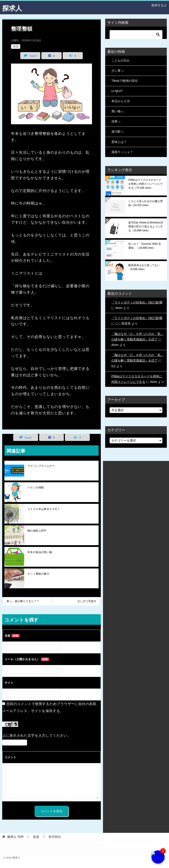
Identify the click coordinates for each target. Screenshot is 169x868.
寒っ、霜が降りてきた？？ (23, 601)
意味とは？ (119, 142)
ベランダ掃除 (36, 488)
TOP (15, 837)
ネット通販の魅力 (38, 574)
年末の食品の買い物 (40, 552)
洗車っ (116, 121)
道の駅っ (118, 132)
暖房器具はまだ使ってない (144, 267)
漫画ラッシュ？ (122, 152)
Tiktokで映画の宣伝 (125, 81)
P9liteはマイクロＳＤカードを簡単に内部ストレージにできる (145, 184)
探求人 (12, 8)
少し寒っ (118, 71)
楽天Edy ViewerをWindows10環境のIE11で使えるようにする (146, 227)
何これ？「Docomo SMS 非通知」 (145, 246)
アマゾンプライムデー (41, 466)
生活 (16, 46)
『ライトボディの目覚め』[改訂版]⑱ (137, 302)
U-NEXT (117, 91)
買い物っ (118, 111)
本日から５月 (121, 101)
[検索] (136, 35)
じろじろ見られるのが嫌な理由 (145, 203)
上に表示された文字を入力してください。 (37, 736)
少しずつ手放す (87, 601)
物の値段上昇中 (37, 531)
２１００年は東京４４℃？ (44, 509)
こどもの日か (121, 60)
